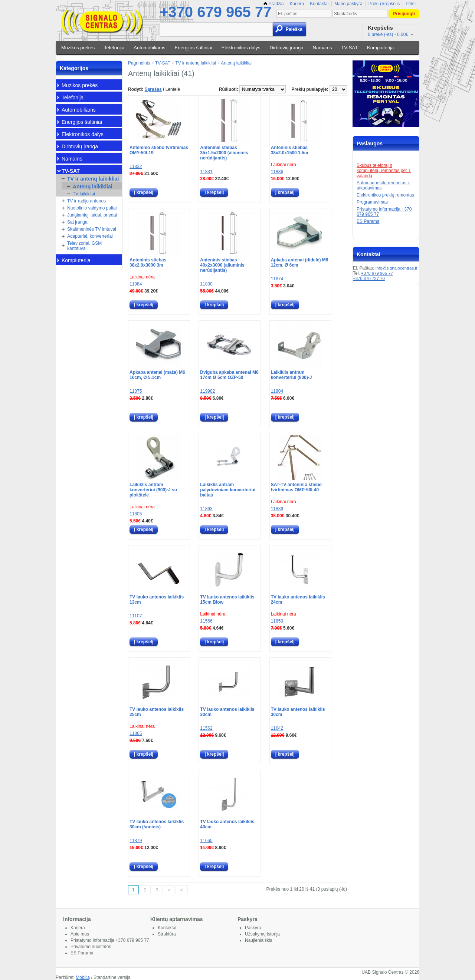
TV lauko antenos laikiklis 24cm (298, 600)
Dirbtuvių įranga (286, 48)
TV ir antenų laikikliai (93, 179)
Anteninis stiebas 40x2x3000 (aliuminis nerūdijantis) (222, 265)
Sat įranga (77, 222)
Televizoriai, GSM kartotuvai (84, 246)
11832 (136, 166)
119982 (207, 391)
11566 (206, 621)
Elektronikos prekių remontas (385, 195)
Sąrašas (153, 89)
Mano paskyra (348, 4)
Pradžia (273, 4)
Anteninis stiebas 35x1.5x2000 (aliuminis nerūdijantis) (224, 153)
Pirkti (411, 4)
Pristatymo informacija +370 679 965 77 (110, 940)
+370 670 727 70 (369, 278)
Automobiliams (149, 48)
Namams (322, 48)
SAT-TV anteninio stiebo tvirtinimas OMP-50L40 (296, 487)
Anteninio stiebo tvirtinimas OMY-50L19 (159, 150)
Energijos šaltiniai (194, 48)
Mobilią (83, 977)
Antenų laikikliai (93, 187)
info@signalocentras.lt (396, 268)
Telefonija (114, 48)
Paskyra (253, 928)
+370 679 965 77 (215, 12)
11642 (277, 728)
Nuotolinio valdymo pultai (92, 208)
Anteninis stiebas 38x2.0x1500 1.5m (290, 150)
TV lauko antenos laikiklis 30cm (227, 712)
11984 (136, 284)
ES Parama (368, 221)
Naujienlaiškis (258, 940)
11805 (136, 514)
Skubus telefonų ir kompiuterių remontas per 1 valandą (384, 171)
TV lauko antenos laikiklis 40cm (227, 824)
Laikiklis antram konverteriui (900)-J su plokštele (153, 490)
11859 (277, 621)
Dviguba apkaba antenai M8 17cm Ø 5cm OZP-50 (229, 375)
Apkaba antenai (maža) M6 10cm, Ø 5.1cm (157, 375)
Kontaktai (319, 4)
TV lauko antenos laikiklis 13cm (157, 600)
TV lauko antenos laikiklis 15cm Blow (227, 600)
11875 (136, 391)
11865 (136, 733)
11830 (206, 284)
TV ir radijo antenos (86, 201)
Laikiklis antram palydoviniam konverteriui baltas (228, 490)
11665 (206, 841)
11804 (277, 391)
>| (181, 890)
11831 (206, 172)
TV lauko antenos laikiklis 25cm (157, 712)
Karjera (297, 4)
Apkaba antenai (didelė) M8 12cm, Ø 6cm (300, 263)
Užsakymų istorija (262, 934)
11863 (206, 509)
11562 (206, 728)
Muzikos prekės (78, 48)
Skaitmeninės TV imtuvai (92, 229)
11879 (136, 841)
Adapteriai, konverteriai (90, 236)
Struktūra (167, 934)
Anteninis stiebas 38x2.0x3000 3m (148, 263)
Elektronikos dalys (241, 48)
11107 (136, 616)
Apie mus (80, 934)
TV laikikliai (84, 194)
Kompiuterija (380, 48)
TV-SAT (350, 48)
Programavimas (372, 202)
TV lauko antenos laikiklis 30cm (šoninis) (157, 824)
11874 (277, 279)
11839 (277, 509)
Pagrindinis (139, 63)
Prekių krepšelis (384, 4)
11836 (277, 172)
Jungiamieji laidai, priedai (92, 215)
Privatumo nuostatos (91, 947)
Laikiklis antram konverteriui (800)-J (291, 375)
